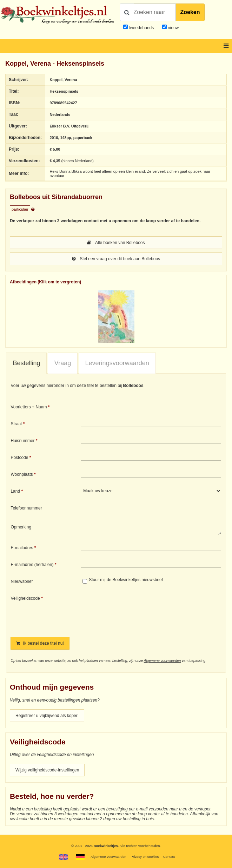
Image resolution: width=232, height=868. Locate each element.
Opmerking (21, 527)
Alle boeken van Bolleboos (116, 243)
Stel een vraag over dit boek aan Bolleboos (116, 259)
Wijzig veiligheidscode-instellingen (47, 770)
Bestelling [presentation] (26, 363)
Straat (16, 424)
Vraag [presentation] (63, 363)
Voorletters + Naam (29, 407)
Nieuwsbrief (22, 581)
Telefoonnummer (26, 508)
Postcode (19, 458)
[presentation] (139, 611)
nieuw (173, 28)
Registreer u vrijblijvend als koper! (47, 716)
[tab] (26, 363)
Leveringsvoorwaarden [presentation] (117, 363)
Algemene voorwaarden (163, 661)
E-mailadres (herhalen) (32, 565)
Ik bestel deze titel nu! (40, 643)
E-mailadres (22, 548)
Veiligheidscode (25, 598)
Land (15, 491)
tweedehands (141, 28)
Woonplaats (22, 474)
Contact (169, 857)
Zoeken (190, 12)
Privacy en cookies (145, 857)
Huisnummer (22, 441)
